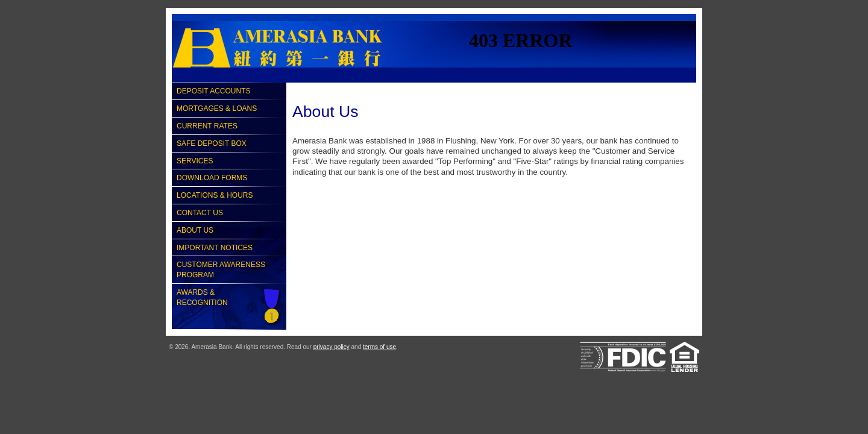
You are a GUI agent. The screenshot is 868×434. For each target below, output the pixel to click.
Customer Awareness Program (221, 270)
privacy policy (332, 347)
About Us (195, 230)
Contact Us (200, 213)
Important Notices (215, 248)
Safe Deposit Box (212, 143)
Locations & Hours (215, 195)
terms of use (379, 347)
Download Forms (212, 178)
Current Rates (207, 126)
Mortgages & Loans (217, 108)
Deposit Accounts (213, 91)
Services (195, 161)
